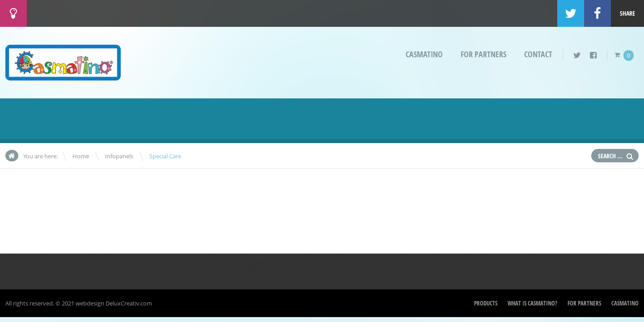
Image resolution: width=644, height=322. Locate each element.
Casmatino (424, 54)
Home (81, 156)
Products (486, 303)
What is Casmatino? (532, 303)
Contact (538, 54)
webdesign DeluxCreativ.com (114, 303)
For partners (483, 54)
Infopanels (119, 156)
